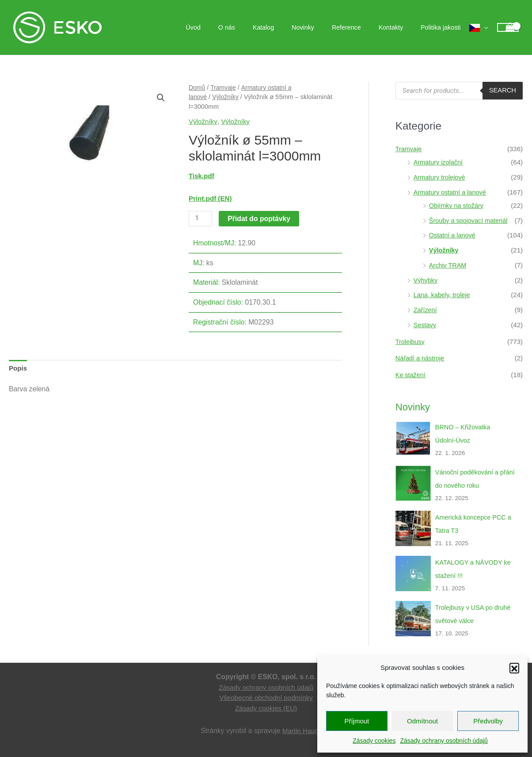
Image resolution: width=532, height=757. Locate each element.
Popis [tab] (18, 369)
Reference (359, 27)
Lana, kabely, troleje (443, 295)
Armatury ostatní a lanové (451, 192)
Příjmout (357, 721)
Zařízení (426, 310)
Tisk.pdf (202, 176)
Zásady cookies (374, 741)
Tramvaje (224, 88)
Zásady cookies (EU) (266, 708)
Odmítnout (422, 721)
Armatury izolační (439, 162)
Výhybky (426, 280)
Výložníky (227, 97)
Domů (197, 88)
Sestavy (425, 325)
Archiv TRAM (448, 265)
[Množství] (201, 218)
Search (502, 90)
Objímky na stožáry (457, 205)
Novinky (321, 27)
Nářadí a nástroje (421, 358)
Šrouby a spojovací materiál (470, 220)
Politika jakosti (443, 27)
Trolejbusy (411, 342)
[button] (514, 668)
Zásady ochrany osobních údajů (444, 741)
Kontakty (398, 27)
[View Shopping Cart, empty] (508, 28)
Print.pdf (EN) (211, 198)
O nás (255, 27)
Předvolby (488, 721)
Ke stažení (411, 375)
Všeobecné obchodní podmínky (266, 698)
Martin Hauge (302, 731)
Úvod (226, 27)
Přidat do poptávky (260, 218)
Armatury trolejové (441, 177)
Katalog (286, 27)
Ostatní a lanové (453, 235)
